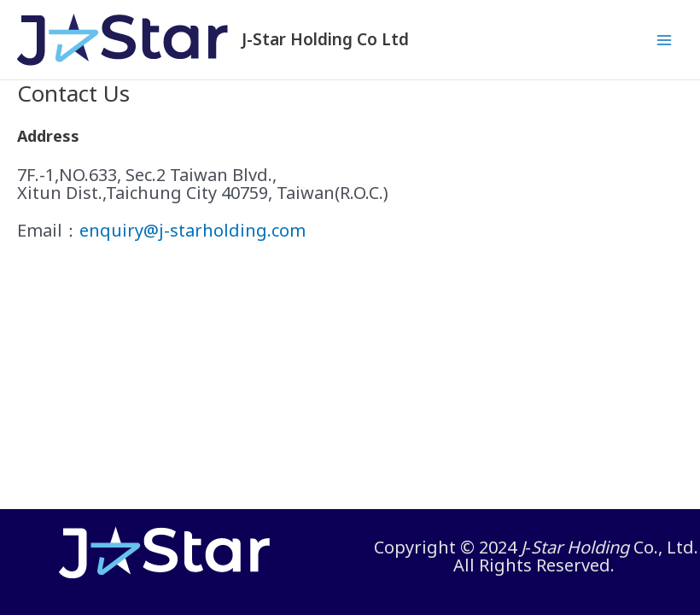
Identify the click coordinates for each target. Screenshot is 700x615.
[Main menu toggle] (664, 40)
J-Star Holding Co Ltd (325, 39)
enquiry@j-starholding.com (192, 230)
